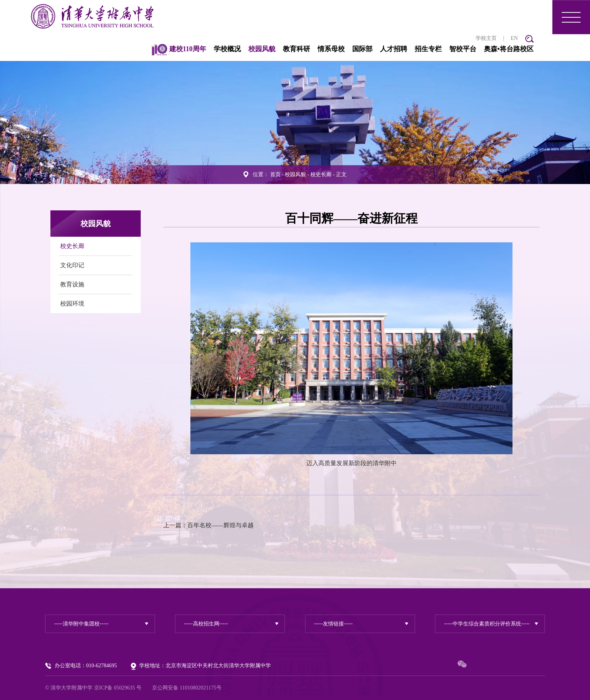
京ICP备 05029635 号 (118, 688)
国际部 (362, 49)
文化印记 (72, 265)
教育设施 (72, 284)
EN (514, 38)
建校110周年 (178, 49)
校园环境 (72, 304)
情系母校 (331, 49)
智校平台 (463, 49)
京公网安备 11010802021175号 (187, 688)
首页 (275, 174)
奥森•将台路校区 (509, 49)
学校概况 (227, 49)
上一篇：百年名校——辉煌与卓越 (208, 525)
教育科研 (297, 49)
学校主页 (486, 38)
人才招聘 (394, 49)
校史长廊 (321, 174)
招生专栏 (428, 49)
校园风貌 (262, 49)
